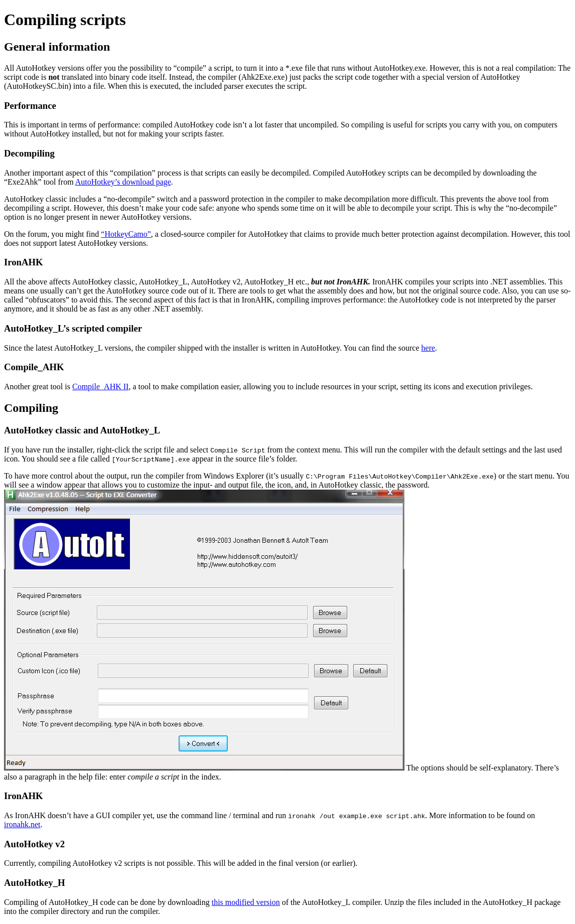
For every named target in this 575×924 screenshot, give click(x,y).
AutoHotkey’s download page (123, 182)
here (428, 348)
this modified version (246, 902)
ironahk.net (22, 824)
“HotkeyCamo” (126, 234)
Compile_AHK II (100, 387)
